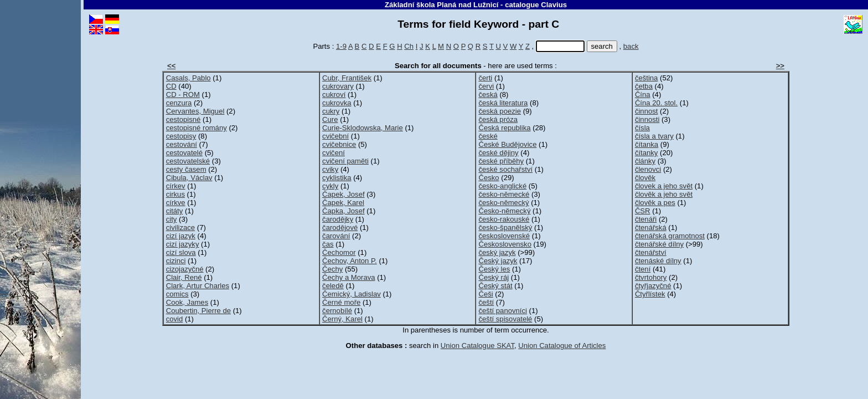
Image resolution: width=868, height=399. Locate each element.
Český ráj (494, 277)
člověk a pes (655, 203)
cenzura (179, 103)
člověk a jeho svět (664, 194)
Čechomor (339, 252)
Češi (485, 294)
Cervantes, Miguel (195, 111)
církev (176, 186)
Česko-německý (504, 211)
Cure (330, 119)
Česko (489, 178)
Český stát (495, 286)
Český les (494, 269)
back (631, 46)
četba (644, 86)
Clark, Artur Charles (198, 286)
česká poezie (500, 111)
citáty (175, 211)
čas (328, 244)
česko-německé (504, 194)
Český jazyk (498, 261)
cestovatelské (188, 161)
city (172, 219)
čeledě (333, 286)
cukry (331, 111)
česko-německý (503, 203)
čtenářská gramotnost (670, 236)
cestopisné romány (197, 128)
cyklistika (337, 178)
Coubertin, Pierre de (198, 311)
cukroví (334, 94)
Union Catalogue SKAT (477, 346)
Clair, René (184, 277)
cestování (182, 144)
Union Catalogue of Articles (562, 346)
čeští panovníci (502, 311)
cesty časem (186, 169)
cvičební (335, 136)
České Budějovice (507, 144)
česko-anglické (502, 186)
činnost (647, 111)
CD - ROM (183, 94)
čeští (486, 302)
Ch (409, 46)
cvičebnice (339, 144)
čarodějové (340, 227)
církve (176, 203)
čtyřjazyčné (653, 286)
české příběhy (501, 161)
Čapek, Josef (343, 194)
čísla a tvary (654, 136)
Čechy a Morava (348, 277)
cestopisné (184, 119)
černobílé (337, 311)
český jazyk (497, 252)
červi (486, 86)
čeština (647, 78)
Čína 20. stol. (656, 103)
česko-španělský (505, 227)
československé (504, 236)
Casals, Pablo (188, 78)
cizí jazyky (183, 244)
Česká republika (504, 128)
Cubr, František (347, 78)
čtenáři (646, 219)
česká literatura (503, 103)
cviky (330, 169)
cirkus (175, 194)
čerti (485, 78)
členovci (648, 169)
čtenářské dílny (659, 244)
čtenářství (651, 252)
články (645, 161)
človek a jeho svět (664, 186)
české (488, 136)
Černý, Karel (342, 319)
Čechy (332, 269)
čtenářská (651, 227)
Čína (643, 94)
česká (488, 94)
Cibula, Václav (189, 178)
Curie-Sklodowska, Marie (363, 128)
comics (177, 294)
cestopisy (181, 136)
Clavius (554, 5)
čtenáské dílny (658, 261)
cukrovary (338, 86)
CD (171, 86)
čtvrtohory (651, 277)
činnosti (647, 119)
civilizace (180, 227)
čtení (643, 269)
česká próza (498, 119)
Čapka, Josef (343, 211)
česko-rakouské (504, 219)
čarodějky (338, 219)
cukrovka (337, 103)
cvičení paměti (345, 161)
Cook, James (187, 302)
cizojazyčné (185, 269)
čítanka (647, 144)
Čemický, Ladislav (352, 294)
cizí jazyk (181, 236)
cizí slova (181, 252)
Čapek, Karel (343, 203)
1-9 (341, 46)
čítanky (647, 153)
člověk (645, 178)
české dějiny (498, 153)
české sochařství (505, 169)
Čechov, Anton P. (350, 261)
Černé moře (341, 302)
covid (175, 319)
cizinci (176, 261)
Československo (505, 244)
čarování (336, 236)
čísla (642, 128)
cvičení (334, 153)
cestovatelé (184, 153)
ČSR (643, 211)
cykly (330, 186)
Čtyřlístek (650, 294)
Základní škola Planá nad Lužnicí (441, 5)
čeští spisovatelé (505, 319)
